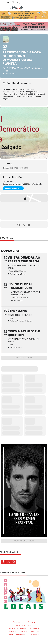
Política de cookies (17, 635)
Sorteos (12, 631)
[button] (19, 3)
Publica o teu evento (17, 628)
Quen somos (18, 622)
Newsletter (35, 628)
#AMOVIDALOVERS (24, 625)
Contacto (32, 622)
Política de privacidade (30, 631)
